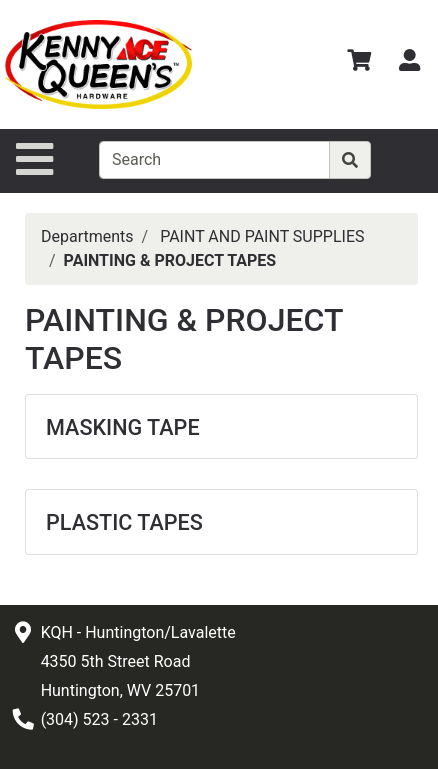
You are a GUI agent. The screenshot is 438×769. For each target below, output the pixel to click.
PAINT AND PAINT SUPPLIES (262, 236)
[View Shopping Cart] (359, 63)
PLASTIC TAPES (124, 522)
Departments (87, 236)
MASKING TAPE (123, 427)
